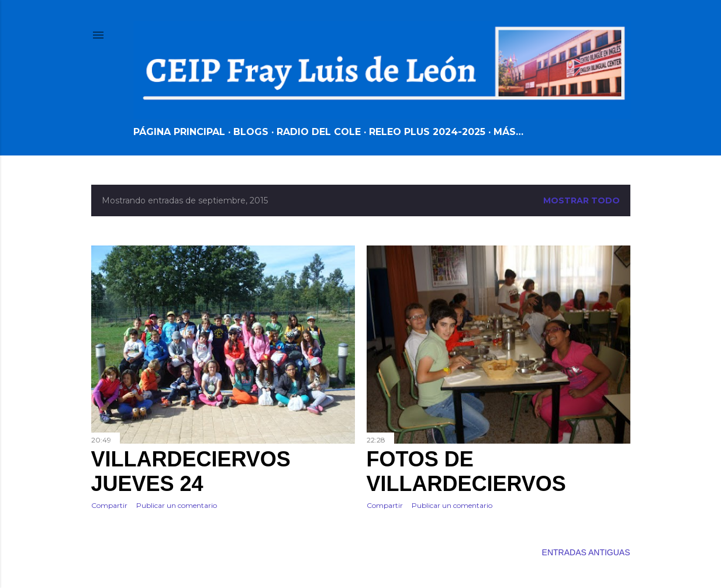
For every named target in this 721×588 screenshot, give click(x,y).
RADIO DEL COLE (319, 132)
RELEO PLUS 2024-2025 (427, 132)
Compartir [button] (109, 505)
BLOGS (251, 132)
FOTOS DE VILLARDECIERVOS (466, 471)
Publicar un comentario (177, 505)
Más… (508, 132)
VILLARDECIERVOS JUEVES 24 (191, 471)
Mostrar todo (582, 200)
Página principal (179, 132)
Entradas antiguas (586, 552)
